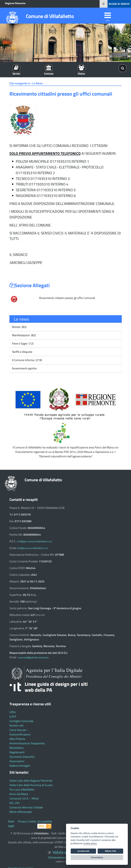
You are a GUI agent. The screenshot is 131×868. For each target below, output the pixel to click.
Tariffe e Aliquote (22, 352)
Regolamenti (17, 752)
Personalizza (97, 857)
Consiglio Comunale (21, 721)
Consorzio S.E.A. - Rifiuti (24, 798)
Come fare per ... (19, 730)
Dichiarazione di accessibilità (65, 857)
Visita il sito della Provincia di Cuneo (31, 785)
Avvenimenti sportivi (24, 368)
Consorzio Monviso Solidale (26, 807)
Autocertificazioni (20, 734)
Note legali (11, 824)
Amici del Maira (19, 794)
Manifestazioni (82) (24, 335)
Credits (32, 821)
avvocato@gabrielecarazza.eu (33, 657)
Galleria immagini (20, 766)
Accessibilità (45, 821)
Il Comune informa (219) (27, 360)
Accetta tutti (83, 851)
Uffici (13, 712)
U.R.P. (13, 717)
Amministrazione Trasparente (27, 743)
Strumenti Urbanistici (22, 757)
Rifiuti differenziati (21, 812)
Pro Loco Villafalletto (22, 790)
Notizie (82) (19, 327)
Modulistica (16, 748)
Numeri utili (16, 725)
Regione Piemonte (15, 3)
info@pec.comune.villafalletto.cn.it (35, 541)
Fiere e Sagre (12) (22, 343)
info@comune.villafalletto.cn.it (33, 548)
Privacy (22, 821)
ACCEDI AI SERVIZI (119, 4)
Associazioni (17, 761)
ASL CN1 (15, 803)
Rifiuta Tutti (110, 851)
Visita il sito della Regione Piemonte (31, 781)
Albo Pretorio (17, 739)
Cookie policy (90, 844)
